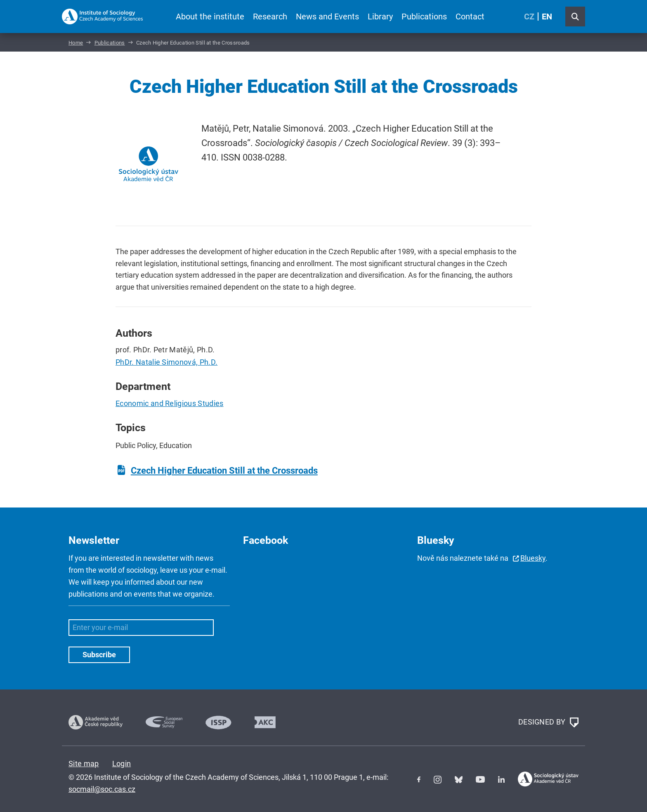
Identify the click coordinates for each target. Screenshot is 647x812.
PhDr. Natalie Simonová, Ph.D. (166, 362)
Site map (84, 764)
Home (76, 43)
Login (122, 764)
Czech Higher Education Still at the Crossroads (224, 471)
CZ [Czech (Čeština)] (529, 17)
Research (270, 17)
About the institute (210, 17)
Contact (470, 17)
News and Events (327, 17)
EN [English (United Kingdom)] (547, 17)
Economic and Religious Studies (170, 403)
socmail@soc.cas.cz (102, 789)
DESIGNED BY (548, 722)
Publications (424, 17)
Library (380, 17)
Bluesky (533, 558)
